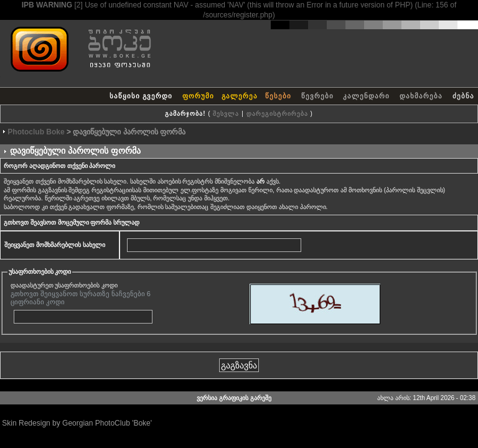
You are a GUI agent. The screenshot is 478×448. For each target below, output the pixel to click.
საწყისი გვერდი (141, 96)
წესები (278, 96)
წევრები (317, 96)
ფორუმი (198, 96)
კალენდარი (366, 96)
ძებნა (463, 96)
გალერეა (240, 96)
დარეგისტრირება (277, 114)
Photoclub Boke (36, 132)
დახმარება (421, 96)
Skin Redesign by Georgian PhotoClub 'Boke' (77, 423)
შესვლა (226, 114)
